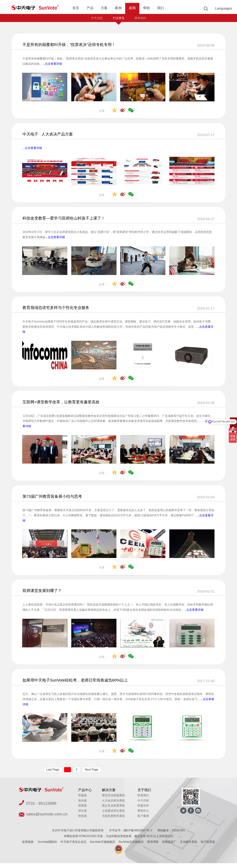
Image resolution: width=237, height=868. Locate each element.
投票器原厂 (169, 847)
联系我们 (143, 800)
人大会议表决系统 (113, 805)
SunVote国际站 (47, 847)
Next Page (92, 774)
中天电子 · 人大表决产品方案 (50, 135)
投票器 (83, 810)
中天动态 (95, 18)
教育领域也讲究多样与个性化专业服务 (59, 310)
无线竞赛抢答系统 (113, 821)
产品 (90, 8)
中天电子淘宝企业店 (73, 847)
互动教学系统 (189, 847)
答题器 (83, 800)
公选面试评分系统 (113, 816)
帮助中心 (143, 816)
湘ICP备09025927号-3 (138, 835)
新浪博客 (153, 847)
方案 (104, 8)
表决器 (83, 805)
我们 (161, 8)
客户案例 (143, 821)
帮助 (146, 8)
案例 (118, 8)
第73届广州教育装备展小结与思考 (55, 500)
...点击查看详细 (52, 65)
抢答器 (83, 821)
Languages (224, 8)
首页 (76, 8)
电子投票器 (208, 847)
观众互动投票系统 (113, 810)
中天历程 (143, 805)
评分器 (83, 816)
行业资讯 (119, 18)
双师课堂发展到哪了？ (44, 595)
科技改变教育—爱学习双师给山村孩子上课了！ (68, 220)
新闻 (132, 8)
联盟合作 (143, 810)
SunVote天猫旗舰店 (102, 847)
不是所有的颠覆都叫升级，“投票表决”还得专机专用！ (73, 46)
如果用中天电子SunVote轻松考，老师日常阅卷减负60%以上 (80, 684)
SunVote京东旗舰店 (131, 847)
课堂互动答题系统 (113, 800)
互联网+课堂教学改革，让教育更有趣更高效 (64, 405)
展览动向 (142, 18)
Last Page (53, 774)
